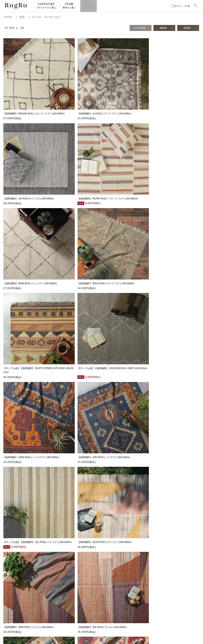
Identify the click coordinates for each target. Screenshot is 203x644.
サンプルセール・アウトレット (132, 567)
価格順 (163, 28)
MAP (10, 543)
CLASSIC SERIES (169, 590)
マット (119, 543)
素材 (161, 561)
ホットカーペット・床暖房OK (175, 579)
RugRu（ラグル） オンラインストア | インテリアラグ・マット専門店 (16, 6)
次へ (112, 507)
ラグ (117, 537)
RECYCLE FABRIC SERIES (174, 602)
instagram (17, 567)
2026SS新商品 (167, 537)
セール (163, 543)
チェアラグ (121, 555)
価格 (22, 17)
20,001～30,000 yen (46, 17)
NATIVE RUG (166, 608)
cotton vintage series (170, 596)
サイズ (163, 555)
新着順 (187, 28)
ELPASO (164, 614)
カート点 (179, 6)
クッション (121, 549)
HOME (8, 17)
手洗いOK (164, 585)
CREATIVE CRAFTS (170, 620)
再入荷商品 (165, 549)
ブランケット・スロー (127, 561)
